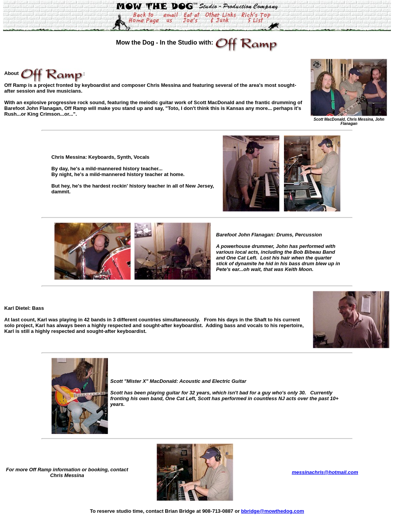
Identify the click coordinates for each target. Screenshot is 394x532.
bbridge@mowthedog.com (273, 511)
